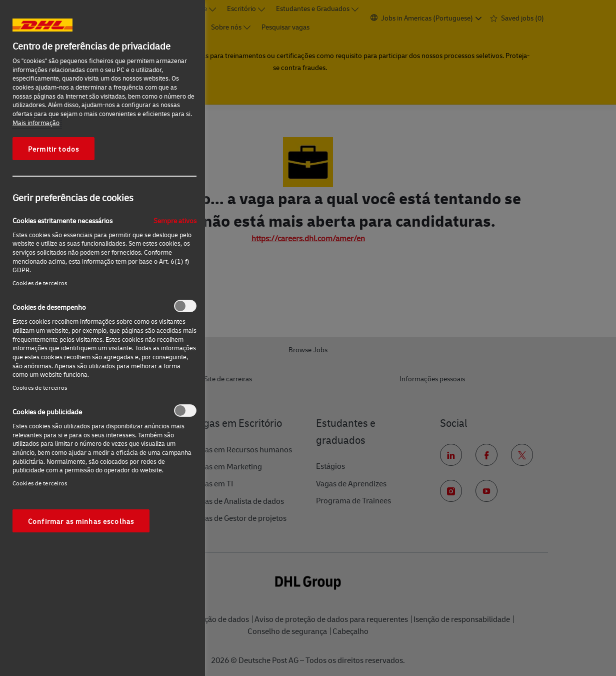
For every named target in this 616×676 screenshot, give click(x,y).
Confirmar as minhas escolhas (81, 521)
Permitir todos (53, 149)
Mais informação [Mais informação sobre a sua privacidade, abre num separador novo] (36, 123)
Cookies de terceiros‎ (40, 283)
